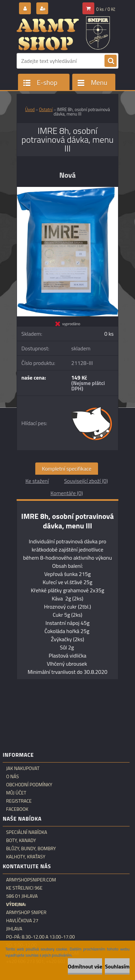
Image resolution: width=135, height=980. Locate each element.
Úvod (30, 109)
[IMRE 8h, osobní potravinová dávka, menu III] (67, 190)
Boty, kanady (21, 840)
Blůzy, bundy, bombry (31, 848)
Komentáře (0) (67, 493)
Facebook (17, 809)
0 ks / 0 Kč (106, 9)
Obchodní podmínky (29, 785)
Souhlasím (117, 966)
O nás (13, 776)
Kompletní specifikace (67, 469)
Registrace (19, 801)
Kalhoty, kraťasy (26, 857)
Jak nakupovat (23, 768)
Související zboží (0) (86, 481)
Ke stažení (37, 481)
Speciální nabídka (27, 832)
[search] (111, 61)
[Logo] (63, 33)
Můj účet (16, 793)
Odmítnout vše (85, 966)
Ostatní (46, 109)
